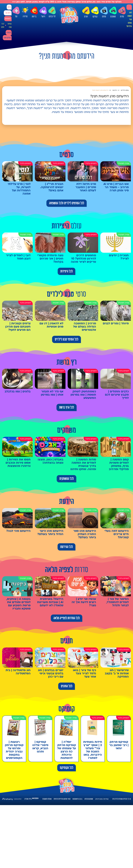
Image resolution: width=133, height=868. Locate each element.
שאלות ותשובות (47, 799)
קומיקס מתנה (7, 38)
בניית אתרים (28, 799)
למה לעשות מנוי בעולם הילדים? (129, 19)
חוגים (86, 12)
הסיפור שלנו (9, 26)
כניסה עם (8, 13)
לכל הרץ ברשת (67, 407)
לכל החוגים (67, 686)
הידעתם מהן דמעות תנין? (100, 90)
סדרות (122, 12)
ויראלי (43, 12)
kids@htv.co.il (77, 799)
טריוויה (25, 12)
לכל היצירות (66, 271)
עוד (16, 12)
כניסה (9, 7)
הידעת (115, 90)
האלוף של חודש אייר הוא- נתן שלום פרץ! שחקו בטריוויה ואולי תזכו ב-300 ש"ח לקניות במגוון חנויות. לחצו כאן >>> (66, 2)
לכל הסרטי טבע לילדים (66, 339)
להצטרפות (8, 19)
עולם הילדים (125, 90)
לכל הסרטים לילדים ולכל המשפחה (67, 203)
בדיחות (34, 12)
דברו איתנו (3, 26)
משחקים (113, 12)
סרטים (104, 12)
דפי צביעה (52, 12)
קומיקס (95, 12)
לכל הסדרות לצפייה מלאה (67, 618)
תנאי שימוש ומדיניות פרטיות (62, 799)
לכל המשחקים (66, 479)
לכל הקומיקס (67, 768)
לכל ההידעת (66, 547)
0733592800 (89, 799)
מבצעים (9, 33)
